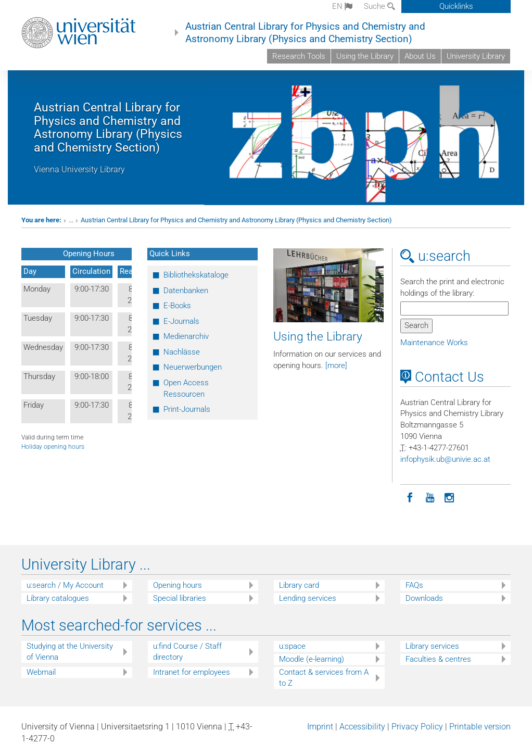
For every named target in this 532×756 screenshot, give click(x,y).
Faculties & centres (438, 659)
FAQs (414, 585)
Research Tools (299, 56)
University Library (476, 56)
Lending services (308, 598)
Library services (432, 646)
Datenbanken (186, 291)
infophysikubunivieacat (445, 459)
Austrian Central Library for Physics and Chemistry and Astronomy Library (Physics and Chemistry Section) (305, 33)
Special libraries (180, 598)
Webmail (41, 672)
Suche (379, 6)
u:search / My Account (65, 585)
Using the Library (365, 56)
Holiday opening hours (53, 447)
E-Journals (181, 321)
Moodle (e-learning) (312, 659)
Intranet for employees (192, 672)
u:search (435, 256)
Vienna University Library (79, 169)
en (342, 6)
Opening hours (178, 585)
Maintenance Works (434, 343)
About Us (420, 56)
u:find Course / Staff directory (187, 652)
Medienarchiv (186, 336)
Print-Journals (187, 409)
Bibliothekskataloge (196, 275)
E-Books (177, 306)
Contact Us (442, 377)
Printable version (480, 727)
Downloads (424, 598)
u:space (292, 646)
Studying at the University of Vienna (70, 652)
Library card (299, 585)
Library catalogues (58, 598)
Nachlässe (182, 352)
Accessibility (362, 727)
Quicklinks (456, 6)
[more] (336, 366)
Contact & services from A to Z (324, 678)
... (71, 220)
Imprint (320, 727)
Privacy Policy (417, 727)
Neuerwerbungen (193, 367)
